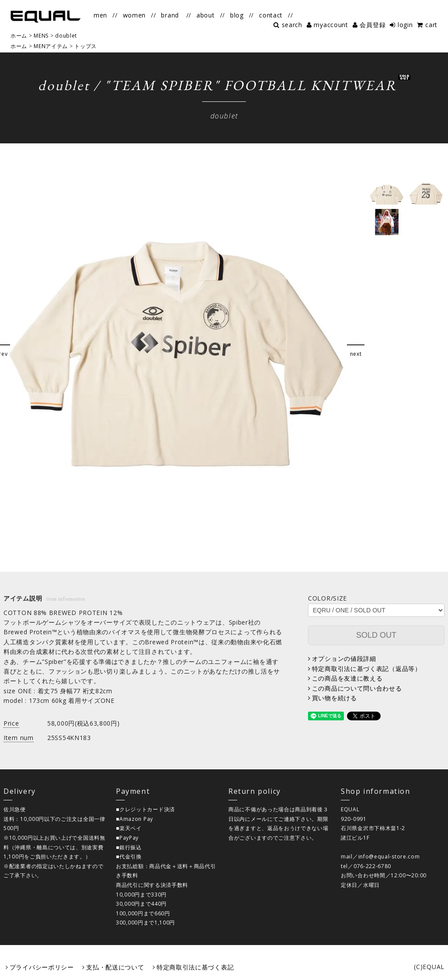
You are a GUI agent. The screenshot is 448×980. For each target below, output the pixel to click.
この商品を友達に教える (347, 678)
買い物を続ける (334, 698)
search (292, 25)
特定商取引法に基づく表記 (195, 967)
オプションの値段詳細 (344, 659)
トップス (86, 46)
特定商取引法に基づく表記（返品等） (367, 669)
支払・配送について (115, 967)
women (135, 15)
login (405, 25)
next (356, 354)
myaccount (331, 25)
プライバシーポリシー (42, 967)
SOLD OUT (376, 635)
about (206, 15)
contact (271, 15)
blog (237, 15)
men (100, 15)
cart (431, 25)
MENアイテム (51, 46)
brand (170, 15)
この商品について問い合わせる (357, 688)
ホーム (19, 46)
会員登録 (373, 25)
